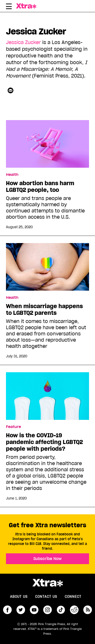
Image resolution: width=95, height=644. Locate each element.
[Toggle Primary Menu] (9, 7)
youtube (34, 610)
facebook (7, 610)
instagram (47, 610)
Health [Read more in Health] (12, 175)
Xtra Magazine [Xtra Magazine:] (47, 583)
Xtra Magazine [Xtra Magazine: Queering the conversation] (28, 6)
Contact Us (46, 597)
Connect (73, 597)
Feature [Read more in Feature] (13, 427)
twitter (21, 610)
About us (19, 597)
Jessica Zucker (23, 42)
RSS (88, 610)
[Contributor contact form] (11, 90)
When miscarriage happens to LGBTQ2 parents (44, 310)
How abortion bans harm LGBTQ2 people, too (40, 187)
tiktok (61, 610)
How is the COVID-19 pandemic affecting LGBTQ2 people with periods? (44, 442)
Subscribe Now (47, 559)
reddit (74, 610)
